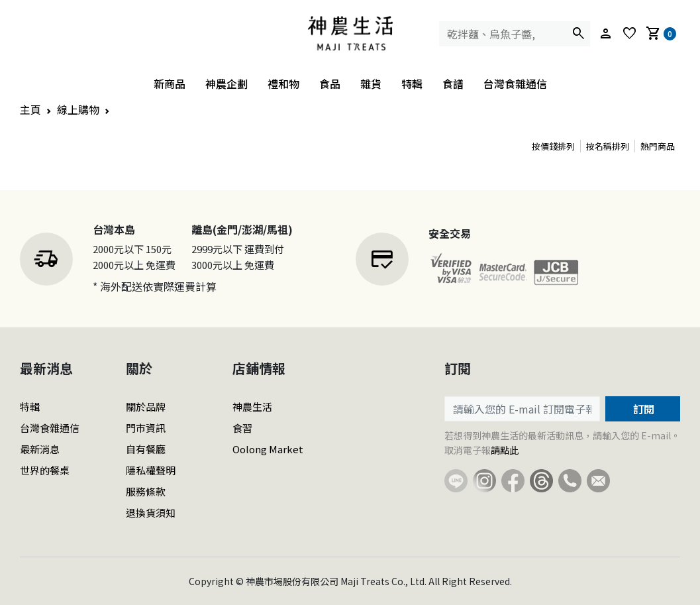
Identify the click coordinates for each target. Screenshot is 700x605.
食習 (242, 428)
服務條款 (146, 491)
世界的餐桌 (45, 470)
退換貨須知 (151, 513)
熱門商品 (658, 146)
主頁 (30, 109)
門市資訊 (146, 428)
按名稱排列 (608, 146)
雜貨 (371, 83)
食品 (330, 83)
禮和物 (283, 83)
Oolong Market (268, 449)
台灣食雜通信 (515, 83)
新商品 (170, 83)
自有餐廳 (146, 449)
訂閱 (642, 409)
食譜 (453, 83)
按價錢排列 (553, 146)
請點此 (505, 450)
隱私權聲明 (151, 470)
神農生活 (252, 407)
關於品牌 (146, 407)
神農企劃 (226, 83)
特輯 (412, 83)
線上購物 (78, 109)
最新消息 (40, 449)
